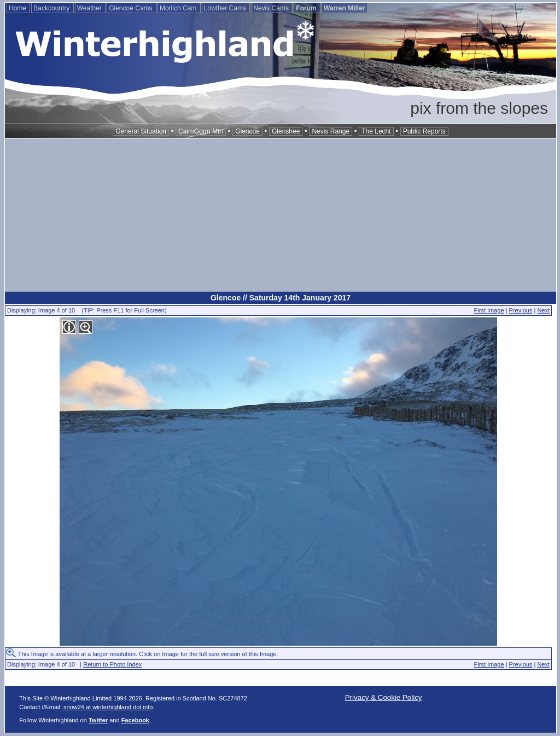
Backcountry (52, 8)
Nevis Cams (272, 8)
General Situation (141, 131)
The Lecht (376, 131)
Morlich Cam (179, 8)
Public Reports (424, 131)
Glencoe (247, 131)
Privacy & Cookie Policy (384, 697)
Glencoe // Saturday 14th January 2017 (281, 298)
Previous (521, 310)
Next (543, 310)
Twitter (98, 720)
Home (18, 8)
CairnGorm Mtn (201, 131)
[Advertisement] (281, 215)
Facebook (135, 720)
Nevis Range (331, 131)
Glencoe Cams (132, 8)
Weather (90, 8)
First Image (489, 310)
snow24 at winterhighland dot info (108, 707)
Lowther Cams (226, 8)
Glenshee (286, 131)
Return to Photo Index (112, 664)
